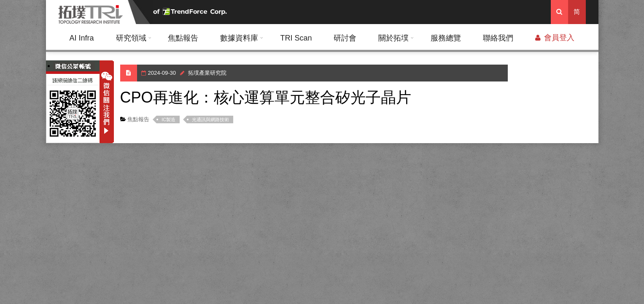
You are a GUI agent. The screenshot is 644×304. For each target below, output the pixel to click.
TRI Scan (296, 38)
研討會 (345, 38)
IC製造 (168, 119)
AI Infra (81, 38)
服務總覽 (446, 38)
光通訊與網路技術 (210, 119)
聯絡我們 (498, 38)
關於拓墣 (393, 38)
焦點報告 (183, 38)
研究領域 (131, 38)
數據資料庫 (239, 38)
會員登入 (555, 38)
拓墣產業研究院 (207, 73)
